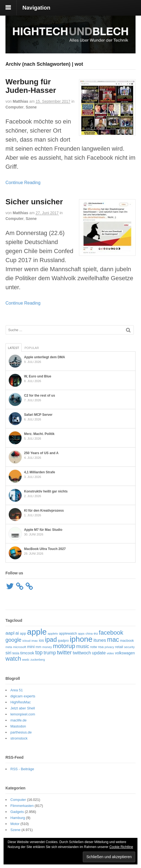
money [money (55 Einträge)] (47, 647)
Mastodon (18, 726)
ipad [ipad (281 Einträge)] (51, 640)
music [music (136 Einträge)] (83, 646)
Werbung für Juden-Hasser (31, 86)
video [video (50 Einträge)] (110, 653)
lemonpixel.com (23, 714)
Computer (14, 107)
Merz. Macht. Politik (39, 434)
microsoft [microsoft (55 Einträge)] (20, 647)
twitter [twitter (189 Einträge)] (64, 652)
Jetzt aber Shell (23, 708)
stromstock (19, 738)
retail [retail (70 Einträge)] (119, 647)
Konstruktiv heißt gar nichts (46, 491)
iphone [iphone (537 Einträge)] (81, 639)
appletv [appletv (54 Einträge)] (53, 633)
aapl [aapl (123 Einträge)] (10, 633)
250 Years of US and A (41, 453)
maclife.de (18, 720)
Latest (14, 348)
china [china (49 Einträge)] (89, 634)
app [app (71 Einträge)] (23, 633)
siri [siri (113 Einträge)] (8, 653)
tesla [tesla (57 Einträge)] (16, 653)
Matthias (20, 101)
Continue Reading (23, 183)
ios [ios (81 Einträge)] (41, 640)
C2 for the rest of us (39, 396)
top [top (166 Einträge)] (39, 652)
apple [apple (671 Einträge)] (37, 632)
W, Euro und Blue (38, 376)
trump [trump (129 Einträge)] (50, 653)
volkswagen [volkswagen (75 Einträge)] (125, 653)
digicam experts (23, 696)
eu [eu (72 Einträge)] (96, 633)
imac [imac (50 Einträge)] (35, 641)
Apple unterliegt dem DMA (45, 357)
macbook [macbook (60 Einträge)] (127, 641)
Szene (31, 107)
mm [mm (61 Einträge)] (38, 647)
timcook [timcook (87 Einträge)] (27, 653)
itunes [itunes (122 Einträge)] (100, 640)
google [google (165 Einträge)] (13, 640)
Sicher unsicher (34, 202)
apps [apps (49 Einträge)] (81, 634)
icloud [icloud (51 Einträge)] (27, 641)
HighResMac (20, 702)
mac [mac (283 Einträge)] (113, 640)
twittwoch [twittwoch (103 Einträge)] (82, 653)
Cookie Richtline (121, 847)
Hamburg (18, 818)
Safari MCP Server (38, 415)
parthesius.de (21, 732)
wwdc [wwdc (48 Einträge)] (26, 660)
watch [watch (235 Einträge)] (13, 659)
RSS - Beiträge (22, 769)
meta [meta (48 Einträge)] (9, 647)
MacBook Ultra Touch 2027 (45, 549)
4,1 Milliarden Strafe (39, 472)
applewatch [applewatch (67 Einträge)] (68, 633)
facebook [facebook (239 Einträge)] (111, 633)
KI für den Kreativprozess (44, 511)
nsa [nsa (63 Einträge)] (101, 647)
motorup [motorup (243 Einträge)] (64, 646)
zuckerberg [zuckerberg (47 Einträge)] (38, 660)
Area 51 (17, 690)
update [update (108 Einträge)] (99, 653)
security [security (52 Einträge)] (129, 647)
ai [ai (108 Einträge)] (17, 633)
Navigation (36, 8)
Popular (32, 348)
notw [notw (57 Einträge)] (94, 647)
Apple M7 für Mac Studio (43, 530)
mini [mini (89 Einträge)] (31, 647)
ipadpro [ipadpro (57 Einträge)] (63, 641)
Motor (15, 824)
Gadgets (17, 812)
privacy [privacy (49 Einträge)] (109, 647)
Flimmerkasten (22, 806)
